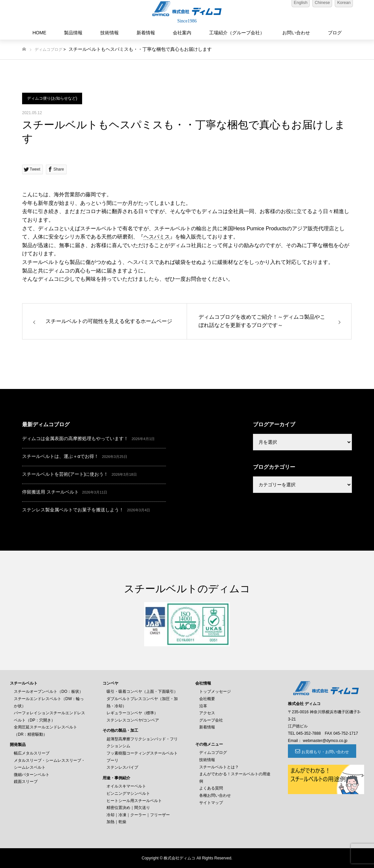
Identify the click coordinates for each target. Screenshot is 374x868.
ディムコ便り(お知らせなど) (52, 98)
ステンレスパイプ (122, 767)
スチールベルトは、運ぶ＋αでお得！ (60, 456)
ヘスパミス (157, 237)
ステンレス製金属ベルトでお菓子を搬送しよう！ (73, 510)
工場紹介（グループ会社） (237, 33)
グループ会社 (211, 720)
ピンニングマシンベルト (128, 793)
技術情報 (109, 33)
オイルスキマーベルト (126, 786)
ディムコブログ (48, 49)
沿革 (203, 706)
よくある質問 (211, 788)
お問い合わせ (296, 33)
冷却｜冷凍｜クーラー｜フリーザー (138, 815)
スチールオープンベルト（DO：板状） (48, 691)
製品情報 (73, 33)
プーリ (112, 760)
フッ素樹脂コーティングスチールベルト (142, 753)
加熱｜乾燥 (116, 822)
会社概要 (207, 699)
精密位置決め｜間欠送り (128, 808)
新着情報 (146, 33)
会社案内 (182, 33)
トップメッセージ (215, 691)
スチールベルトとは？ (219, 767)
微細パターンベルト (32, 775)
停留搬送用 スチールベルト (50, 492)
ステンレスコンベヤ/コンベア (133, 720)
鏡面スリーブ (26, 782)
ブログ (335, 33)
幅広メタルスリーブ (32, 753)
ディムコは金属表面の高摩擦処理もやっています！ (75, 438)
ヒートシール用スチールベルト (134, 801)
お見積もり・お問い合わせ (324, 752)
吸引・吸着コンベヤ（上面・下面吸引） (142, 691)
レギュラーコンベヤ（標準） (132, 713)
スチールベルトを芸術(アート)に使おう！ (65, 474)
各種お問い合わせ (215, 795)
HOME (39, 33)
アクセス (207, 713)
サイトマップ (211, 803)
